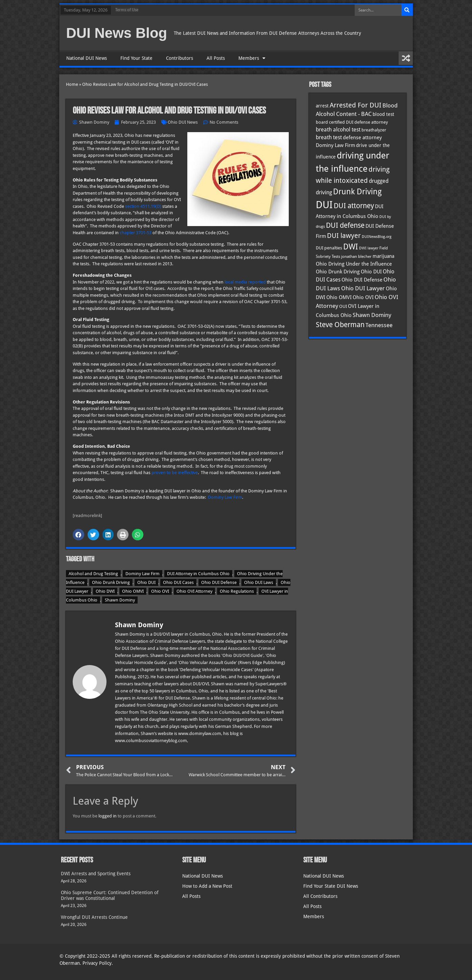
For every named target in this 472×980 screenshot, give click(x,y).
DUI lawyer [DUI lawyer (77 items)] (344, 236)
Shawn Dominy (120, 600)
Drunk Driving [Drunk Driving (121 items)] (357, 192)
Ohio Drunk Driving (111, 582)
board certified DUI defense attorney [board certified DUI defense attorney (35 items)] (352, 122)
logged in (108, 816)
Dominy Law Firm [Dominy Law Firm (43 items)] (335, 145)
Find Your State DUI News (331, 886)
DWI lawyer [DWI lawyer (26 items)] (369, 248)
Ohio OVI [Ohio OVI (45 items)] (363, 297)
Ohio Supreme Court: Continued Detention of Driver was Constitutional (110, 895)
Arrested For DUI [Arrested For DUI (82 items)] (356, 105)
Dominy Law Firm (225, 497)
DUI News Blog (117, 33)
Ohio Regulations (237, 591)
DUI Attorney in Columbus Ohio (198, 574)
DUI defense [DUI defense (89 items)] (345, 225)
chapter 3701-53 (136, 233)
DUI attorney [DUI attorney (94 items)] (354, 206)
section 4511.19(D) (143, 206)
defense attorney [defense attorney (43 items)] (362, 138)
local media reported (245, 282)
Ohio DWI (105, 591)
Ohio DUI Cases (178, 582)
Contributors (180, 58)
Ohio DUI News (183, 122)
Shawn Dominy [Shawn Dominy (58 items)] (372, 315)
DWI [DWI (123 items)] (351, 247)
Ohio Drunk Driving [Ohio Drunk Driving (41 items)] (338, 272)
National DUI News (87, 58)
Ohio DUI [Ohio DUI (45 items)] (371, 272)
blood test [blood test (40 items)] (383, 114)
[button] (78, 535)
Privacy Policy (97, 963)
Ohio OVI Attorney (194, 591)
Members (252, 58)
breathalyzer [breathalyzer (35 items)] (374, 130)
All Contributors (320, 896)
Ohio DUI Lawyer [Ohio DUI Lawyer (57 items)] (363, 288)
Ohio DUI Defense (219, 582)
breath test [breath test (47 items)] (329, 137)
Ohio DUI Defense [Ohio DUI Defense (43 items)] (362, 280)
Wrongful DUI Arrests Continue (94, 917)
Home (72, 84)
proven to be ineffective (175, 473)
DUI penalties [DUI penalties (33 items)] (329, 248)
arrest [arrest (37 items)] (322, 106)
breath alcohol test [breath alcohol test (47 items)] (338, 130)
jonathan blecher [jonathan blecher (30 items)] (356, 256)
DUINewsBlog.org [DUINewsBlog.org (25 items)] (377, 237)
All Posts (216, 58)
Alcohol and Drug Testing (93, 574)
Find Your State (136, 58)
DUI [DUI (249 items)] (324, 205)
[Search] (407, 10)
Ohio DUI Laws (259, 582)
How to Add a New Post (207, 886)
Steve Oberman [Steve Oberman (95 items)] (340, 325)
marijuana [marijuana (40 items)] (383, 256)
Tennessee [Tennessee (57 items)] (379, 325)
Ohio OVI (160, 591)
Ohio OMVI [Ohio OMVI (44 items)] (339, 297)
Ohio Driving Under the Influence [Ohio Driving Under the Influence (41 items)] (354, 264)
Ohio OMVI (133, 591)
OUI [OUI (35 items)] (343, 306)
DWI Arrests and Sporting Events (96, 874)
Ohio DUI (146, 582)
